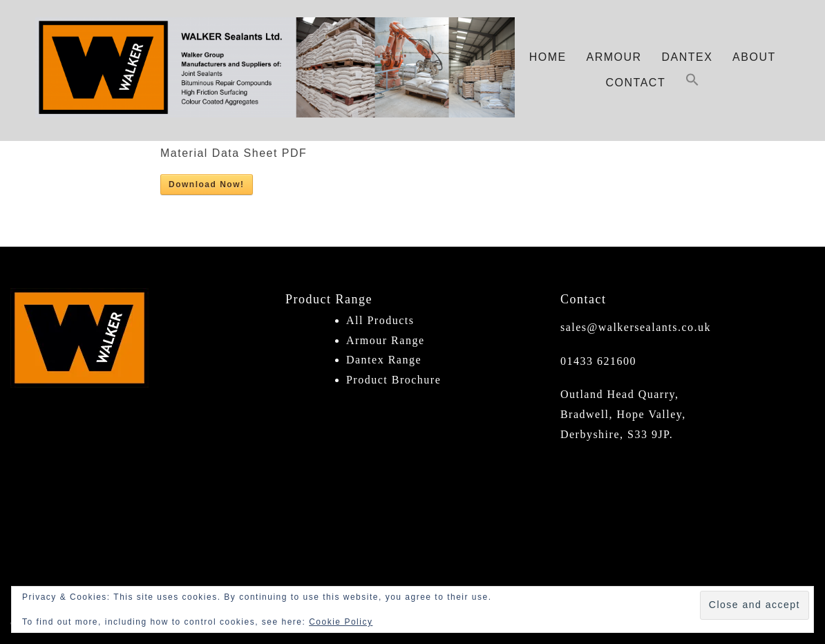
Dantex (687, 57)
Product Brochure (393, 380)
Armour (614, 57)
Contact (636, 83)
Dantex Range (384, 360)
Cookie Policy (341, 622)
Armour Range (386, 340)
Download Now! (207, 184)
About (754, 57)
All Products (380, 320)
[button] (693, 83)
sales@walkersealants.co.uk (636, 327)
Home (548, 57)
